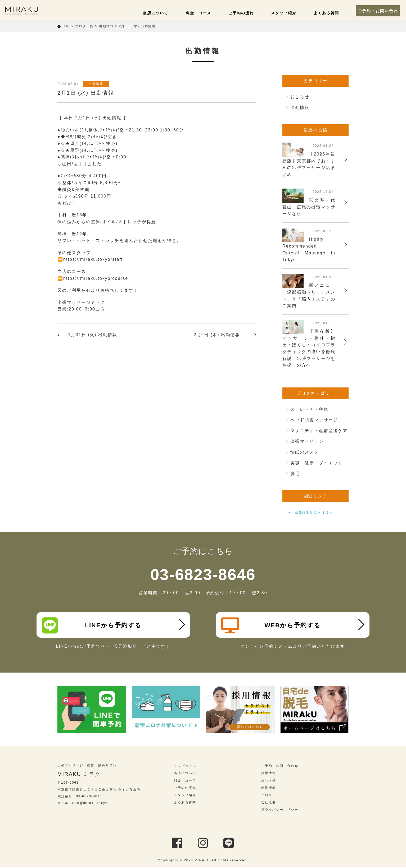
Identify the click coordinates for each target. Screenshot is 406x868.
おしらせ (300, 97)
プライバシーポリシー (280, 811)
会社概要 (269, 804)
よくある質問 (324, 13)
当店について (159, 13)
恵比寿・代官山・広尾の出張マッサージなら (309, 207)
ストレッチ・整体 (309, 409)
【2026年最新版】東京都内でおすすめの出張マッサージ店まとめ (309, 164)
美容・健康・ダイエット (317, 463)
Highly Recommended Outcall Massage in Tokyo (309, 249)
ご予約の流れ (242, 13)
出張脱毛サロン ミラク (314, 513)
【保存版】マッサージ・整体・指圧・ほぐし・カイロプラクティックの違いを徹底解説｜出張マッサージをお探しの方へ (309, 348)
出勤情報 (97, 84)
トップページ (185, 767)
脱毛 (295, 474)
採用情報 (269, 774)
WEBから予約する (272, 625)
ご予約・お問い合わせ (377, 11)
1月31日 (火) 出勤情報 (93, 335)
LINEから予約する (92, 625)
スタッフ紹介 (283, 13)
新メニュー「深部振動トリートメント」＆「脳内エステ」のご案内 (309, 295)
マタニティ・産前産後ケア (319, 431)
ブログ (267, 796)
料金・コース (201, 13)
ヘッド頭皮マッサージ (314, 420)
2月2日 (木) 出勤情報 (217, 335)
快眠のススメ (305, 452)
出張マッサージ (307, 441)
